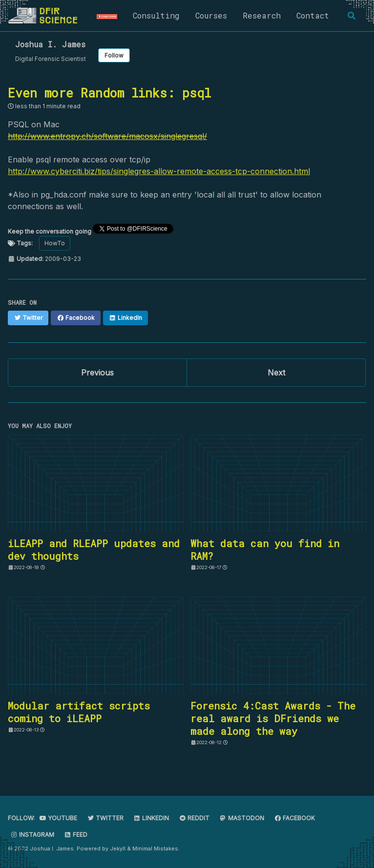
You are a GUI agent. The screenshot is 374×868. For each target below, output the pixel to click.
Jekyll (118, 848)
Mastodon (242, 818)
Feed (76, 835)
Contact (313, 15)
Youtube (58, 818)
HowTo (55, 243)
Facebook (294, 818)
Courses (211, 15)
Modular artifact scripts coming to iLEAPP (79, 712)
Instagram (32, 835)
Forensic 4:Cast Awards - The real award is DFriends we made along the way (273, 718)
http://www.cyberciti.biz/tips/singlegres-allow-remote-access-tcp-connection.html (159, 171)
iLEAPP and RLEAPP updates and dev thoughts (94, 550)
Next (276, 373)
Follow (114, 55)
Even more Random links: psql (109, 93)
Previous (97, 373)
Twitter (105, 818)
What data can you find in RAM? (265, 550)
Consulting (156, 15)
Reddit (194, 818)
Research (262, 15)
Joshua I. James (50, 44)
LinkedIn (151, 818)
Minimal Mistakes (155, 848)
